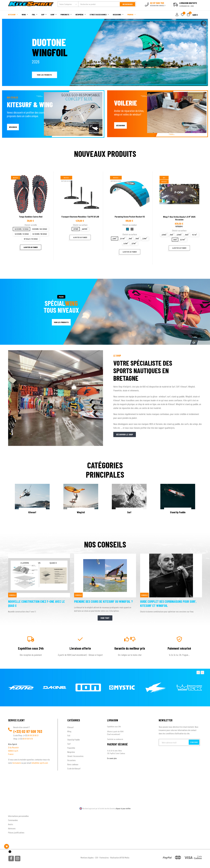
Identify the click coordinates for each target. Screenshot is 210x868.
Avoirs (11, 824)
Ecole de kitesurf (74, 768)
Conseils (12, 595)
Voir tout (105, 618)
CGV (97, 857)
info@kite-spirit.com (40, 763)
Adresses (12, 828)
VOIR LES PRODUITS (61, 322)
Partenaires (104, 857)
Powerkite (71, 748)
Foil (69, 735)
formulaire (17, 763)
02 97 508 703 (32, 731)
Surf (69, 744)
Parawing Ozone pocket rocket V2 (130, 217)
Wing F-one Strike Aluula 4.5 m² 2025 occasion (179, 218)
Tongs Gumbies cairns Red (31, 217)
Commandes (13, 820)
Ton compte (13, 812)
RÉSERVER (13, 127)
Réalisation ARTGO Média (120, 857)
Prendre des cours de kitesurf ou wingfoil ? (103, 601)
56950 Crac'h (13, 751)
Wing (69, 731)
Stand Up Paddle (74, 740)
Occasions (72, 760)
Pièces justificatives (16, 832)
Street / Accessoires (75, 756)
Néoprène (71, 752)
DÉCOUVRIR (120, 125)
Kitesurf (70, 727)
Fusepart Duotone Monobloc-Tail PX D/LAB (80, 217)
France (11, 754)
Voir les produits (44, 75)
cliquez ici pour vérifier (123, 808)
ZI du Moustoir (13, 747)
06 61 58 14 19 (28, 739)
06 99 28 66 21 (33, 735)
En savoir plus (112, 758)
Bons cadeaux (73, 764)
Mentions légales (87, 857)
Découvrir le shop (125, 434)
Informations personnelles (18, 816)
